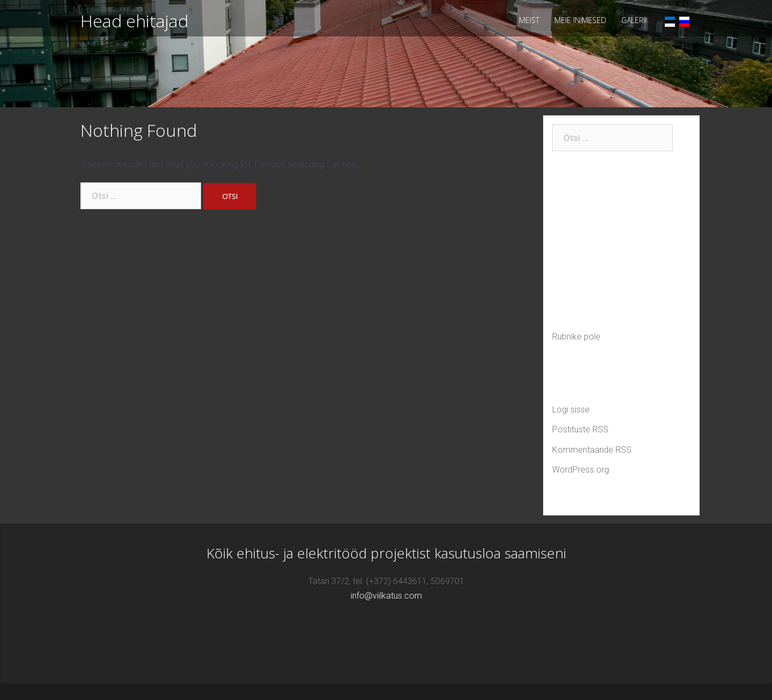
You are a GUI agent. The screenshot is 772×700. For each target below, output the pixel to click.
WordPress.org (581, 470)
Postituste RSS (580, 429)
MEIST (529, 20)
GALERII (634, 20)
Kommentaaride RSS (592, 450)
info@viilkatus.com (386, 596)
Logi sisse (571, 410)
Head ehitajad (134, 21)
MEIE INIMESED (580, 20)
